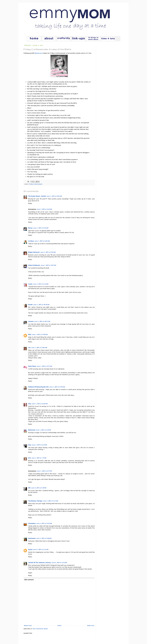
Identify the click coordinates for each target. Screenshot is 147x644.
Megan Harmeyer (34, 252)
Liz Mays (31, 241)
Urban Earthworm (34, 265)
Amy (30, 404)
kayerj (30, 549)
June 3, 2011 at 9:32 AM (41, 284)
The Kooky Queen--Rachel (37, 196)
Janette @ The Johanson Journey (39, 563)
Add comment (29, 580)
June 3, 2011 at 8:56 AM (42, 241)
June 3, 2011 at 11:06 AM (39, 348)
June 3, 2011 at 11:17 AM (44, 366)
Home (59, 625)
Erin (29, 458)
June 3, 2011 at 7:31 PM (39, 458)
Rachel (30, 305)
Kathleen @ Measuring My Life (38, 387)
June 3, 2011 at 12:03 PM (40, 404)
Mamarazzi (39, 53)
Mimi (30, 334)
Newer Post (28, 625)
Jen (29, 348)
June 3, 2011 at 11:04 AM (40, 334)
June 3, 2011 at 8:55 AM (41, 228)
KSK (29, 488)
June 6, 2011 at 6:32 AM (41, 549)
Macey (30, 228)
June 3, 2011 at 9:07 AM (48, 265)
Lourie (30, 284)
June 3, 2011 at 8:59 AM (48, 252)
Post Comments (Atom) (40, 629)
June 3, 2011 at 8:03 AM (54, 196)
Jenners (31, 321)
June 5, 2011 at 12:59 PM (44, 523)
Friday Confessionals (36, 184)
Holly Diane (32, 366)
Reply (30, 203)
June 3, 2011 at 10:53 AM (42, 321)
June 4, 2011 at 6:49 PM (39, 488)
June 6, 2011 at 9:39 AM (59, 563)
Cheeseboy (32, 523)
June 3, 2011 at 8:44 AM (44, 209)
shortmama (32, 538)
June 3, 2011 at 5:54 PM (43, 430)
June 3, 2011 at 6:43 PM (39, 445)
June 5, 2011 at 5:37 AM (51, 501)
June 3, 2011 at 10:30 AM (41, 305)
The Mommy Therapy (35, 501)
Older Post (91, 625)
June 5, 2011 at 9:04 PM (44, 538)
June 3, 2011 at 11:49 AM (57, 387)
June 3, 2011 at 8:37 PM (44, 471)
